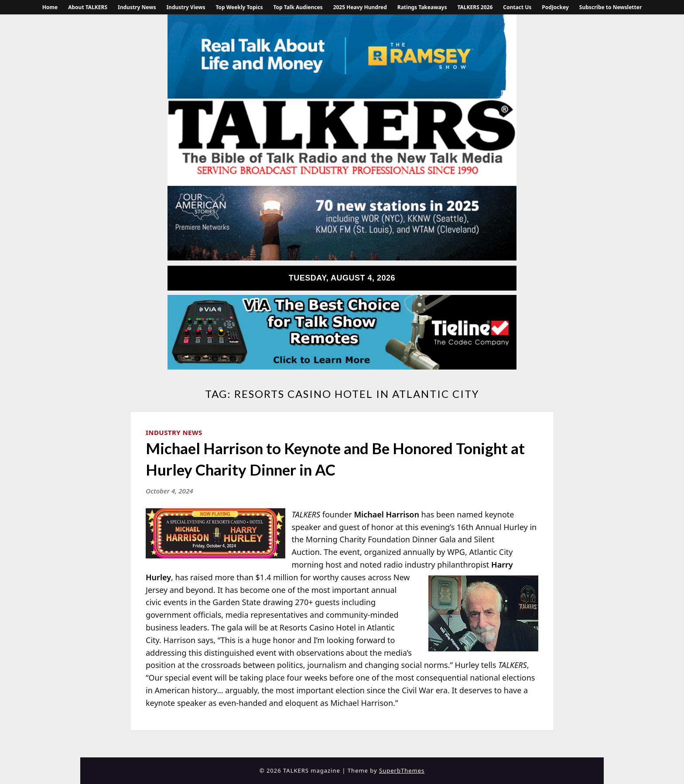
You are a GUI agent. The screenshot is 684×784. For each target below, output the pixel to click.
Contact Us (517, 7)
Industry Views (186, 7)
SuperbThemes (402, 770)
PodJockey (555, 7)
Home (50, 7)
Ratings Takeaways (422, 7)
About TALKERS (88, 7)
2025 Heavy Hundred (360, 7)
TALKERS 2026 (475, 7)
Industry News (137, 7)
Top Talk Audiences (298, 7)
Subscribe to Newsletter (611, 7)
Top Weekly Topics (239, 7)
